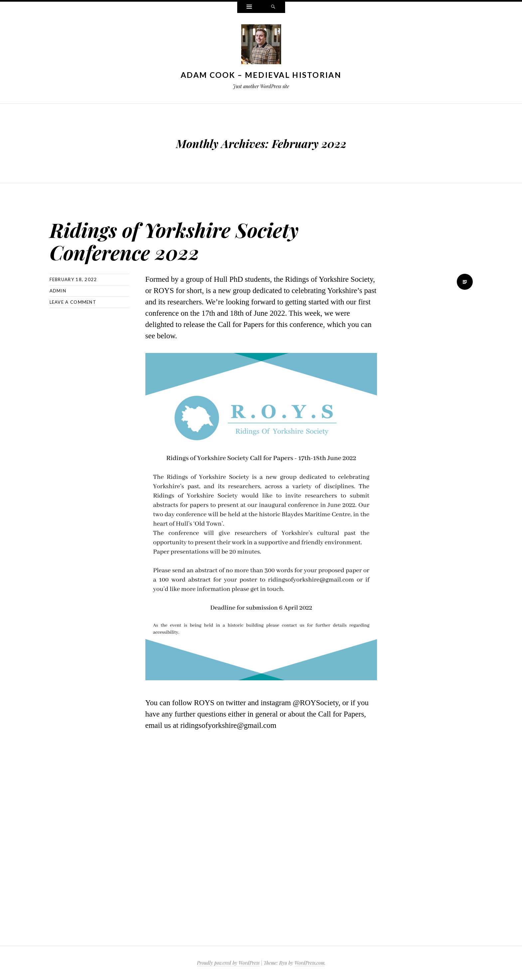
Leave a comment (73, 302)
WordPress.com (309, 963)
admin (58, 291)
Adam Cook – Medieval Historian (261, 75)
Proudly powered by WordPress (228, 963)
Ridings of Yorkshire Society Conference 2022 (193, 240)
